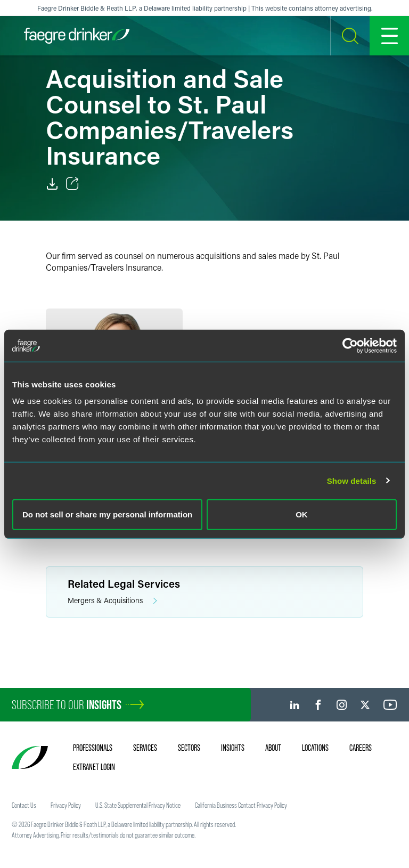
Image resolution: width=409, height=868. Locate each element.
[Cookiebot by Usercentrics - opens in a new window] (350, 345)
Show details (352, 480)
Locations (315, 748)
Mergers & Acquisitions (112, 601)
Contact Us (24, 805)
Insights (233, 748)
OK (302, 514)
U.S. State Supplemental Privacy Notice (138, 805)
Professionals (93, 748)
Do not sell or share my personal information (107, 514)
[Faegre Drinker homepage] (77, 36)
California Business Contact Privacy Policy (241, 805)
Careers (361, 748)
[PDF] (52, 184)
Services (145, 748)
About (273, 748)
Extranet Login (94, 767)
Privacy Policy (66, 805)
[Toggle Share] (72, 184)
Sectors (189, 748)
